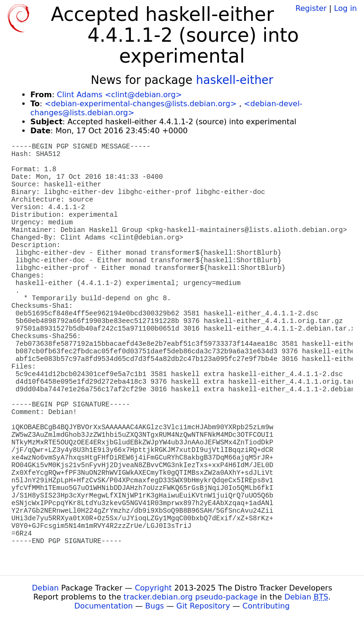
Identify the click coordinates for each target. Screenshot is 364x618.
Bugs (155, 606)
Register (311, 8)
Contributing (266, 606)
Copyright (153, 588)
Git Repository (203, 606)
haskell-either (235, 80)
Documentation (104, 606)
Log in (346, 8)
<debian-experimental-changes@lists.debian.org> (141, 104)
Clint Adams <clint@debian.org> (119, 95)
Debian (45, 588)
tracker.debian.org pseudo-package (191, 597)
